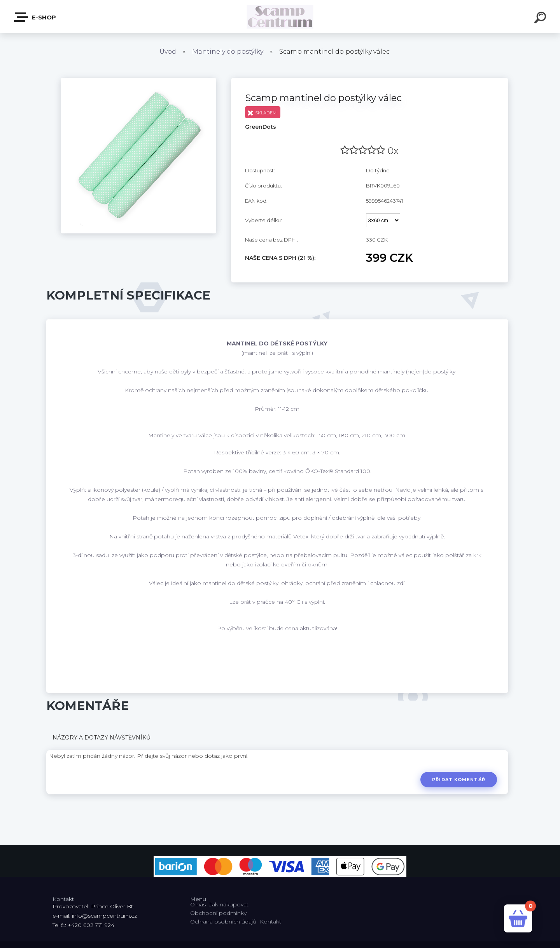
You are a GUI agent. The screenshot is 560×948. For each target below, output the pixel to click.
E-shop (35, 17)
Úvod (168, 52)
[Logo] (280, 17)
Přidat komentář (459, 780)
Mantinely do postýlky (228, 52)
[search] (541, 19)
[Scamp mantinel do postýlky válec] (138, 81)
